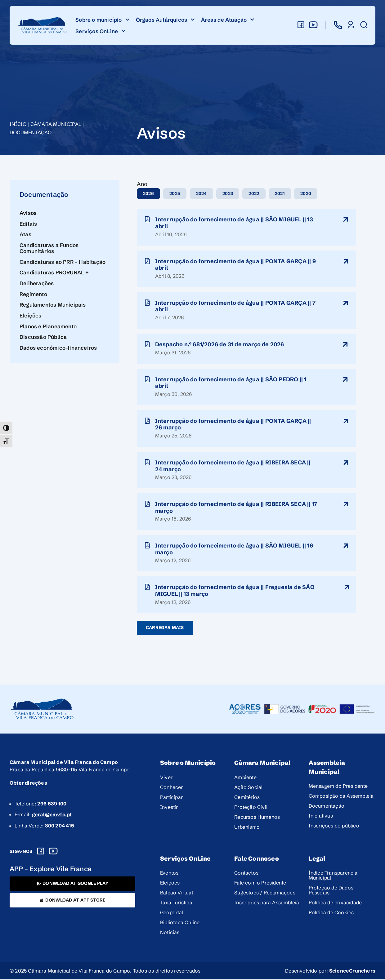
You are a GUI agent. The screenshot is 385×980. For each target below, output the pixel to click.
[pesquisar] (364, 25)
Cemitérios (247, 797)
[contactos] (338, 25)
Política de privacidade (335, 903)
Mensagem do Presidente (338, 787)
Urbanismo (247, 827)
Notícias (170, 933)
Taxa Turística (176, 903)
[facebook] (301, 25)
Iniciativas (321, 816)
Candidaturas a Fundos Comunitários (49, 248)
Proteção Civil (251, 807)
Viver (166, 778)
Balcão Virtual (177, 893)
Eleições (31, 315)
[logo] (43, 25)
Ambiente (245, 778)
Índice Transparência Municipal (333, 876)
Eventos (169, 873)
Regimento (33, 294)
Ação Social (248, 787)
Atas (25, 234)
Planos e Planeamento (48, 326)
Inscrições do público (334, 826)
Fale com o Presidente (260, 883)
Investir (169, 807)
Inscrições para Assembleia (267, 903)
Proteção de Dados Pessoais (331, 891)
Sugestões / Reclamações (265, 893)
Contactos (246, 873)
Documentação (31, 132)
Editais (28, 224)
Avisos (28, 213)
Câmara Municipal (56, 124)
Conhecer (172, 787)
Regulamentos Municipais (53, 305)
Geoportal (172, 913)
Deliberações (37, 283)
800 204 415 (60, 826)
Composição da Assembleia (341, 796)
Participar (171, 797)
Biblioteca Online (180, 923)
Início (18, 124)
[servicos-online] (351, 25)
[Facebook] (41, 851)
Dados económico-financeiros (58, 348)
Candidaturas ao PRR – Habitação (63, 262)
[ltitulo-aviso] (346, 220)
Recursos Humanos (257, 817)
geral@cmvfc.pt (52, 815)
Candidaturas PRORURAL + (54, 272)
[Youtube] (53, 851)
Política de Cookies (331, 913)
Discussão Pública (43, 337)
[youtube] (313, 25)
